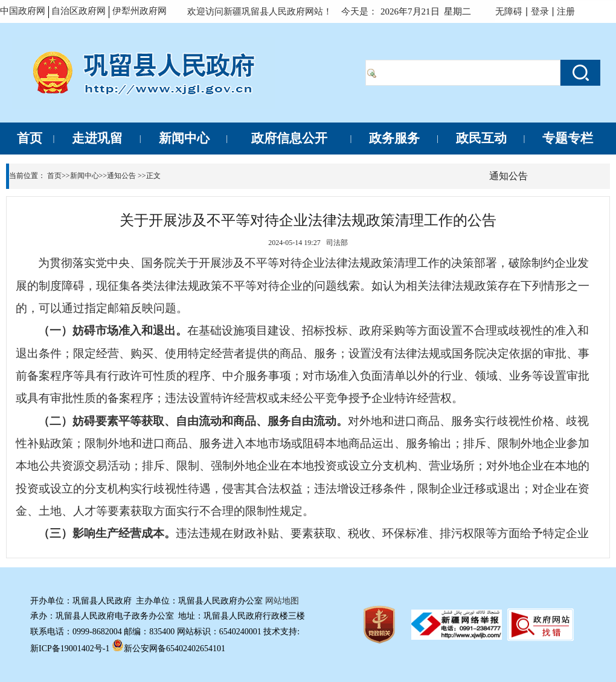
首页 (54, 176)
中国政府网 (23, 11)
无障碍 (509, 11)
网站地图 (282, 601)
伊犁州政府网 (140, 11)
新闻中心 (85, 176)
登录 (540, 11)
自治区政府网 (79, 11)
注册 (568, 11)
